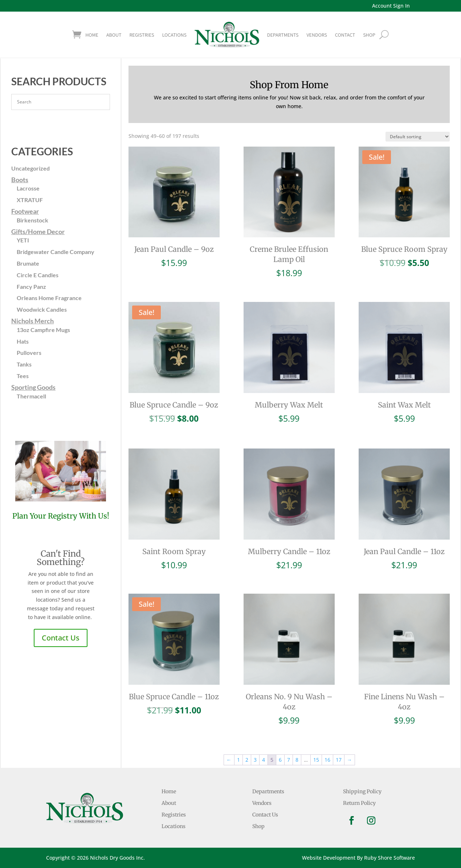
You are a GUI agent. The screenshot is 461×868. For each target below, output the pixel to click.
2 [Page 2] (247, 760)
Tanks (24, 364)
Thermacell (31, 396)
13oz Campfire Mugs (43, 330)
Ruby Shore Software (389, 858)
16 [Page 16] (327, 760)
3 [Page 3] (255, 760)
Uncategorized (30, 168)
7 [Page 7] (289, 760)
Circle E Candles (38, 275)
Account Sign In (391, 6)
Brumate (28, 263)
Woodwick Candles (42, 309)
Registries (142, 35)
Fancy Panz (31, 286)
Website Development (329, 858)
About (114, 35)
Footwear (25, 211)
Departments (283, 35)
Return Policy (359, 803)
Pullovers (29, 353)
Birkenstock (32, 220)
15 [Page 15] (316, 760)
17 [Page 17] (339, 760)
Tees (23, 376)
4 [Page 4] (264, 760)
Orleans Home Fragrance (49, 298)
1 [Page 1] (238, 760)
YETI (23, 240)
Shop (258, 826)
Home (92, 35)
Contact (345, 35)
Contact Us (61, 638)
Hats (23, 341)
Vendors (317, 35)
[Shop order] (418, 137)
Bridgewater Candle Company (56, 252)
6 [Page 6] (280, 760)
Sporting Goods (33, 387)
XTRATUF (30, 200)
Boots (20, 180)
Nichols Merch (32, 321)
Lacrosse (28, 188)
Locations (174, 35)
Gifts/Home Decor (38, 232)
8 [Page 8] (297, 760)
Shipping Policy (362, 791)
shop (369, 35)
